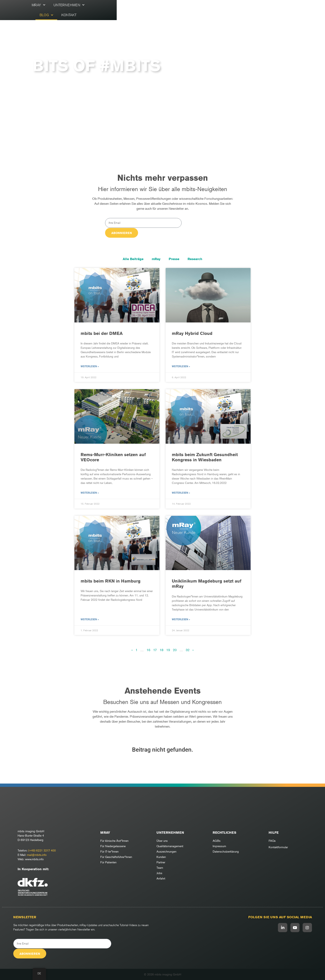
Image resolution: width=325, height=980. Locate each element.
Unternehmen (150, 9)
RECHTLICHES (224, 833)
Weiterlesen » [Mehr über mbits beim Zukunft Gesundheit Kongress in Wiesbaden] (181, 493)
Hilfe (274, 833)
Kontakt (203, 9)
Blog (180, 9)
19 (168, 650)
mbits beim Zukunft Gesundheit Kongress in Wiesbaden (205, 457)
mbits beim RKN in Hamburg (111, 581)
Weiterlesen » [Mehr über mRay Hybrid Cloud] (181, 366)
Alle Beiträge (133, 259)
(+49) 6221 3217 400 (42, 850)
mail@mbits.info (37, 855)
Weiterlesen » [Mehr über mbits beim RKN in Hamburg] (90, 619)
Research (195, 259)
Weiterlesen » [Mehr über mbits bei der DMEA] (90, 366)
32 (188, 650)
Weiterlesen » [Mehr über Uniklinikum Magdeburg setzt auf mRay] (181, 619)
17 (155, 650)
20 (175, 650)
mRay (119, 9)
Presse (174, 259)
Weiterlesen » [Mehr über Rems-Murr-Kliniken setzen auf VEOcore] (90, 493)
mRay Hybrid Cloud (192, 333)
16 (148, 650)
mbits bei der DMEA (102, 333)
